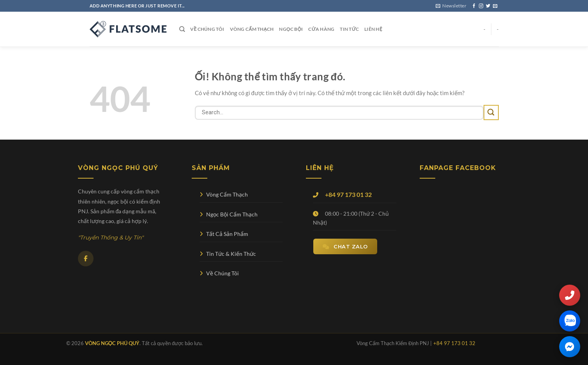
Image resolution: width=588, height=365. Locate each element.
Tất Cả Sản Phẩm (224, 234)
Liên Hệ (373, 29)
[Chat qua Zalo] (570, 321)
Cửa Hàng (321, 29)
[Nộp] (491, 113)
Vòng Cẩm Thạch (252, 29)
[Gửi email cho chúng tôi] (495, 6)
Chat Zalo (345, 246)
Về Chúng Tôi (207, 29)
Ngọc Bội (291, 29)
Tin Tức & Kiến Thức (228, 254)
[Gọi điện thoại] (570, 295)
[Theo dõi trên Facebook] (474, 6)
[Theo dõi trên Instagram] (481, 6)
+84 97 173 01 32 (348, 194)
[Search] (182, 29)
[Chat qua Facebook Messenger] (570, 347)
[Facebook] (86, 259)
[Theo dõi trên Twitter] (488, 6)
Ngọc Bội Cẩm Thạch (229, 214)
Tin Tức (349, 29)
